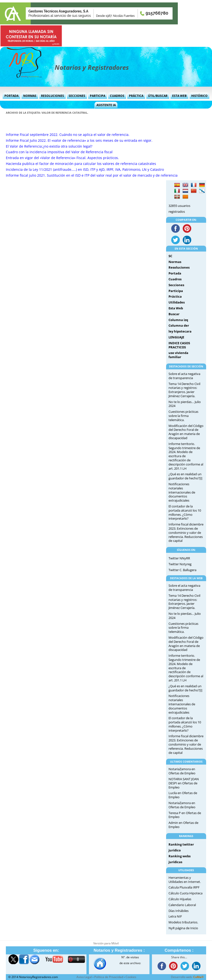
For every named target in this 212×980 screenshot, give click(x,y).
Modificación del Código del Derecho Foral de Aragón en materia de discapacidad (186, 432)
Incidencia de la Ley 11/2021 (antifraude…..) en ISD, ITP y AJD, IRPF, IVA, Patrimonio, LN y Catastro (85, 169)
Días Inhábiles (179, 911)
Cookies (131, 977)
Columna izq (178, 320)
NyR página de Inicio (183, 928)
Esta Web (179, 96)
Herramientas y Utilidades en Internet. (185, 880)
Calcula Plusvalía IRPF (184, 887)
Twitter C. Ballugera (182, 570)
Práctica (136, 96)
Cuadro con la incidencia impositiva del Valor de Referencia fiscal (59, 152)
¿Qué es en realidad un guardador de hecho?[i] (185, 476)
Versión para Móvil (106, 943)
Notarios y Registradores (92, 67)
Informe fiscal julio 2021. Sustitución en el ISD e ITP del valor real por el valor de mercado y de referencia (92, 175)
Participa (98, 96)
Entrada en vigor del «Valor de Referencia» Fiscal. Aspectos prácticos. (62, 158)
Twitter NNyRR (179, 558)
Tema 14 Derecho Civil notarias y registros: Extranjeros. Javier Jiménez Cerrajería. (184, 390)
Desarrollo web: (187, 977)
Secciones (77, 96)
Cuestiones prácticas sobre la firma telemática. (183, 416)
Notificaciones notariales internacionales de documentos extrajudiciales (182, 492)
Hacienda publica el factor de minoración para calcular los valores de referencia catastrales (81, 164)
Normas (30, 96)
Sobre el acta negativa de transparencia (184, 376)
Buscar (174, 314)
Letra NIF (175, 916)
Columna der (179, 325)
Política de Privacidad (109, 977)
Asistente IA (106, 105)
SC (170, 256)
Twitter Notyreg (180, 564)
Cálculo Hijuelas (180, 899)
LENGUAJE (176, 337)
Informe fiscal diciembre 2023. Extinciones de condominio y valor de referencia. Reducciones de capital (186, 532)
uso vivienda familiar (178, 355)
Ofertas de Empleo (182, 773)
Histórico (199, 96)
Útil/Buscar (158, 96)
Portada (11, 96)
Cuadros (117, 96)
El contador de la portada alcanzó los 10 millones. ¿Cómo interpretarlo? (185, 512)
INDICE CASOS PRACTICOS (179, 345)
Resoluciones (53, 96)
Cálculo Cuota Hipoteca (185, 893)
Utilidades (177, 302)
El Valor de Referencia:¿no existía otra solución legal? (49, 146)
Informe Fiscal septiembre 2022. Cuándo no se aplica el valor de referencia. (68, 135)
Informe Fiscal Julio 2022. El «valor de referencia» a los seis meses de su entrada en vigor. (79, 140)
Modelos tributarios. (183, 922)
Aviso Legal (84, 977)
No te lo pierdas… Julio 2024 (185, 404)
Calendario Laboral (182, 905)
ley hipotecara (180, 331)
